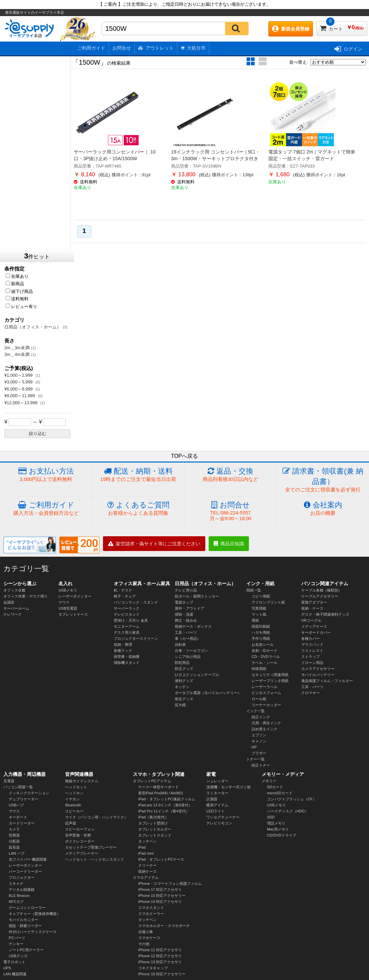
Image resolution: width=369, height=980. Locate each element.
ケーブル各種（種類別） (322, 590)
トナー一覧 (255, 759)
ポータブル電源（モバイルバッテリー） (208, 693)
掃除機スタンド (127, 663)
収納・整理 (123, 645)
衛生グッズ (184, 699)
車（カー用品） (188, 638)
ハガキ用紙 (261, 632)
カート (342, 26)
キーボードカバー (316, 632)
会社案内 (323, 509)
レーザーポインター (75, 596)
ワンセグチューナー (223, 817)
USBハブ (16, 805)
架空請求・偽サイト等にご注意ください (154, 544)
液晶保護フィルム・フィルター (327, 681)
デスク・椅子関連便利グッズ (325, 614)
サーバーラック (127, 608)
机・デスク (123, 590)
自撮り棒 (146, 932)
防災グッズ (184, 669)
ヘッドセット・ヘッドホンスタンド (95, 859)
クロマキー (310, 693)
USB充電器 (68, 608)
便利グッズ (184, 681)
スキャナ (16, 883)
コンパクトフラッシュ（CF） (292, 799)
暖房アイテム (217, 805)
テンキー (16, 944)
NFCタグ (16, 902)
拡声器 (71, 823)
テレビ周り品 (186, 590)
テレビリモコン (219, 823)
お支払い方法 (46, 475)
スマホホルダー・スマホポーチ (164, 926)
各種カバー (310, 638)
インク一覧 (255, 711)
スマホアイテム (146, 877)
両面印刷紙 (261, 626)
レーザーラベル (265, 687)
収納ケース (147, 871)
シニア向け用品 (188, 657)
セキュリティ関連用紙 (270, 675)
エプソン (259, 735)
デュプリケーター (23, 799)
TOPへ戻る (185, 456)
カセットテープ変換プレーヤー (91, 847)
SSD (271, 817)
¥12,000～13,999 (21, 403)
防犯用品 (182, 663)
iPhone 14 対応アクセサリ (160, 902)
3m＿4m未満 (17, 354)
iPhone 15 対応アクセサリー (162, 896)
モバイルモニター (23, 920)
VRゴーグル (311, 620)
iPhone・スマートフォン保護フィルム (170, 883)
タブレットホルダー (155, 829)
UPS (7, 968)
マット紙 (259, 614)
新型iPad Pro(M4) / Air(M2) (161, 793)
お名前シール (263, 645)
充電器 (9, 781)
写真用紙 (259, 608)
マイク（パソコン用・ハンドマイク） (96, 817)
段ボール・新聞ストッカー (197, 596)
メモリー (269, 781)
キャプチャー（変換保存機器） (35, 914)
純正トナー (261, 765)
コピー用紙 (261, 596)
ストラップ (310, 657)
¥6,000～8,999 (19, 389)
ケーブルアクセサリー (320, 596)
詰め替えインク (265, 729)
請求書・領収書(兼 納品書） (323, 480)
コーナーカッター (266, 705)
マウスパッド (312, 645)
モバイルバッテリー (318, 675)
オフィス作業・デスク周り (25, 596)
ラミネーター (217, 793)
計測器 (212, 799)
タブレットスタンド (155, 835)
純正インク (261, 717)
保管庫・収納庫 (127, 657)
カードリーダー (22, 823)
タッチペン (147, 841)
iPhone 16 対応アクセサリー (162, 974)
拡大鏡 (180, 705)
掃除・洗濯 (184, 614)
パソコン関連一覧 (18, 787)
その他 (144, 944)
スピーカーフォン (80, 829)
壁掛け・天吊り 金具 (131, 620)
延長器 (14, 847)
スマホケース (149, 938)
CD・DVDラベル (266, 657)
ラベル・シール (265, 663)
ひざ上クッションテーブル (197, 675)
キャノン (259, 741)
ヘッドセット (76, 787)
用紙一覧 (254, 590)
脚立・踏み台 (186, 620)
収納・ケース (312, 608)
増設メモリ (276, 823)
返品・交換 (230, 475)
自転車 (180, 645)
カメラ (14, 829)
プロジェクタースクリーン (136, 638)
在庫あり (17, 276)
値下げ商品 (19, 291)
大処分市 (193, 48)
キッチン (182, 687)
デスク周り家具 (127, 632)
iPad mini (146, 853)
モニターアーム (127, 626)
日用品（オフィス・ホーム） (33, 327)
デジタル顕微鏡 (22, 890)
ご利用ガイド (91, 48)
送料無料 (17, 299)
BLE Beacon (19, 896)
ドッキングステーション (29, 793)
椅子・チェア (125, 596)
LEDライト (216, 811)
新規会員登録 (291, 29)
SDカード (275, 787)
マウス (64, 602)
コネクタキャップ (153, 968)
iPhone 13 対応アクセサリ (160, 962)
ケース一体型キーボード (159, 787)
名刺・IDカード (265, 651)
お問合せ (122, 48)
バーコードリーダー (25, 871)
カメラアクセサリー (318, 669)
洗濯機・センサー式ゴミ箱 (228, 787)
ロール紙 (259, 699)
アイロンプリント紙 (268, 602)
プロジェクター (22, 877)
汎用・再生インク (266, 723)
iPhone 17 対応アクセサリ (160, 890)
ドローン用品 (312, 663)
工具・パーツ (186, 632)
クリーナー (147, 865)
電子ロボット (14, 962)
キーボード (18, 817)
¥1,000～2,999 (19, 375)
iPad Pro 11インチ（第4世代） (164, 811)
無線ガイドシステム (82, 781)
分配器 (14, 841)
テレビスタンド (127, 614)
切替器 (14, 835)
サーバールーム (16, 608)
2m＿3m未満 (17, 348)
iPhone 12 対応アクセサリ (160, 956)
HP (254, 747)
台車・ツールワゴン (191, 651)
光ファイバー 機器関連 (28, 859)
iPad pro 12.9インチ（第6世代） (165, 805)
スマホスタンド (151, 908)
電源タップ (184, 602)
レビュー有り (21, 307)
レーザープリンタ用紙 (270, 681)
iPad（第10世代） (153, 817)
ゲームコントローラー (27, 908)
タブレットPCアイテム (152, 781)
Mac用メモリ (278, 829)
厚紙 (255, 620)
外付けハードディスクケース (33, 932)
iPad (142, 847)
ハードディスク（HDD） (288, 811)
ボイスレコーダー (80, 841)
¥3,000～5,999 (19, 382)
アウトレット (156, 48)
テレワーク (13, 614)
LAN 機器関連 (15, 974)
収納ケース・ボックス (193, 626)
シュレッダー (217, 781)
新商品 (15, 284)
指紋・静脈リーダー (25, 926)
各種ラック (123, 651)
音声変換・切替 (78, 835)
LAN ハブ (17, 853)
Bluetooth (73, 805)
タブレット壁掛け (153, 823)
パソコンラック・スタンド (136, 602)
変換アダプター (314, 602)
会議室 (9, 602)
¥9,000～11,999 (20, 396)
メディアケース (314, 626)
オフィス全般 (14, 590)
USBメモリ (68, 590)
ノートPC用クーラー (26, 950)
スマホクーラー (151, 914)
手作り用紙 (261, 638)
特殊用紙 (259, 669)
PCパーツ (17, 938)
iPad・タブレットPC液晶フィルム (167, 799)
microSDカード (280, 793)
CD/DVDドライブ (282, 835)
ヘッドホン (74, 793)
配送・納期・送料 (138, 475)
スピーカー (74, 811)
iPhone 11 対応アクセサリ (160, 950)
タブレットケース (73, 614)
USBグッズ (18, 956)
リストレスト (312, 651)
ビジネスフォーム (266, 693)
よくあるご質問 (138, 509)
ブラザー (259, 753)
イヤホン (72, 799)
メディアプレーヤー (82, 853)
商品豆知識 (229, 544)
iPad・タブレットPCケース (161, 859)
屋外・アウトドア (190, 608)
